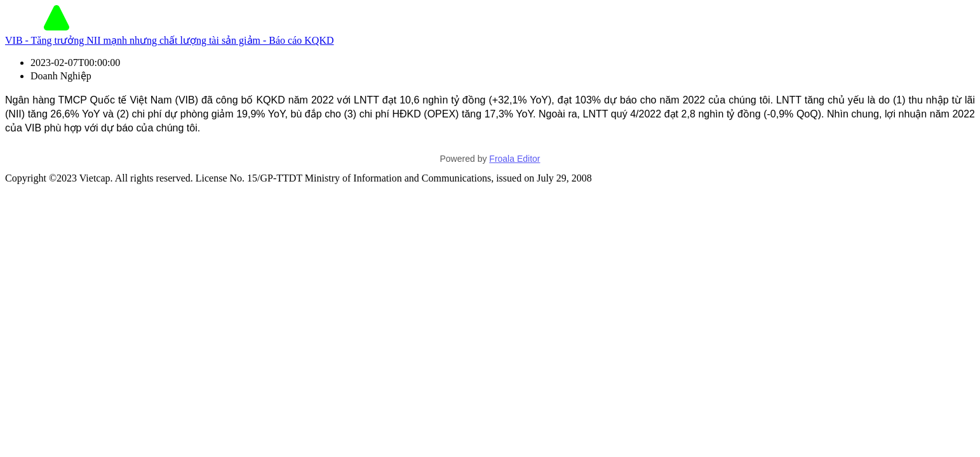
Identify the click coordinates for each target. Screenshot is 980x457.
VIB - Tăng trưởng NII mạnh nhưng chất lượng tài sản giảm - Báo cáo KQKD (170, 40)
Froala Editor (514, 159)
